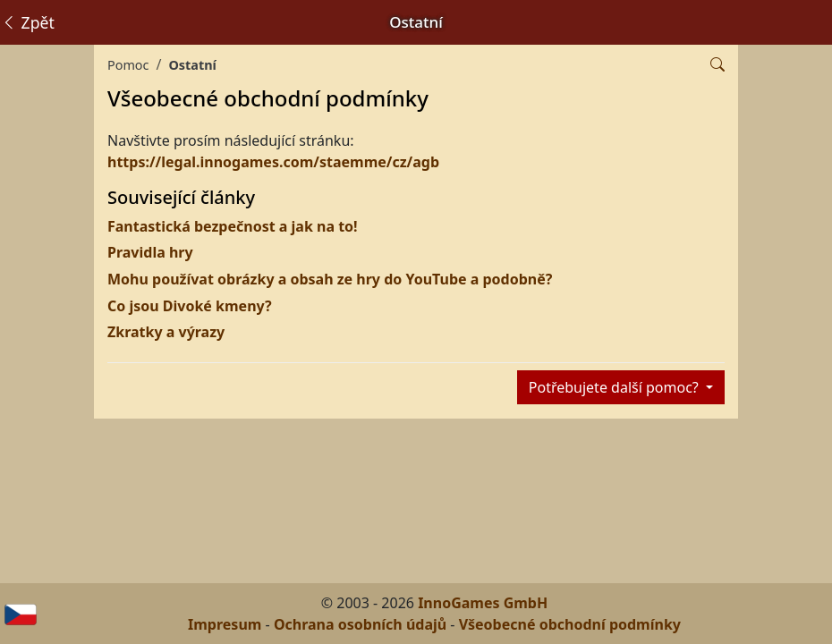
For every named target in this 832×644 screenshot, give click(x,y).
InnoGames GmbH (483, 603)
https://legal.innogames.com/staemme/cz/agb (273, 162)
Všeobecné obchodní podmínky (570, 624)
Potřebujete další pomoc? (616, 387)
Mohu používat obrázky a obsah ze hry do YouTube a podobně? (330, 279)
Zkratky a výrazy (166, 332)
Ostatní (192, 65)
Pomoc (128, 65)
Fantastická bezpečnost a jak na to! (233, 226)
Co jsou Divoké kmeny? (190, 306)
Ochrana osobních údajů (360, 624)
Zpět (28, 22)
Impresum (225, 624)
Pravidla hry (150, 252)
